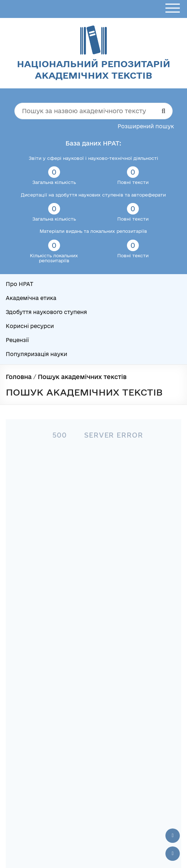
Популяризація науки (37, 354)
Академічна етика (31, 298)
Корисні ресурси (30, 326)
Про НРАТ (20, 284)
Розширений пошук (146, 126)
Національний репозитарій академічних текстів (93, 70)
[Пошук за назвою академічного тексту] (93, 111)
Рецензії (17, 340)
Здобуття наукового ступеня (46, 312)
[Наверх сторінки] (173, 836)
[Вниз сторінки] (173, 854)
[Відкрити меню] (173, 8)
